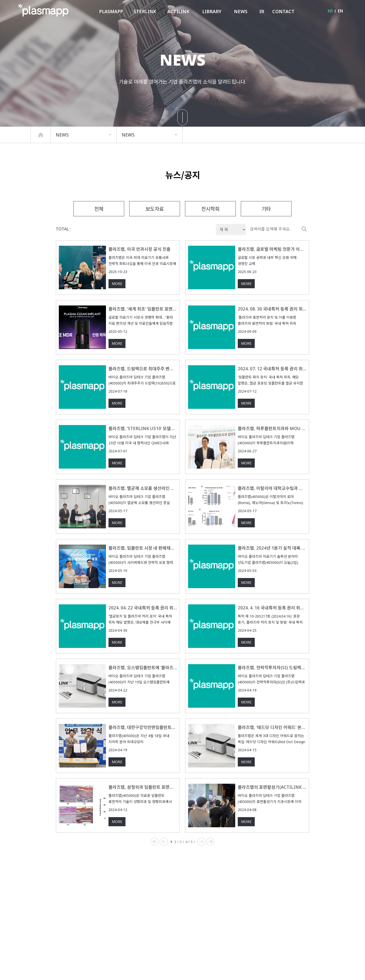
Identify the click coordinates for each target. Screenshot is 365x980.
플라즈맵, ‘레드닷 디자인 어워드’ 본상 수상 (272, 748)
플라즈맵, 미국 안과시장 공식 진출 (143, 269)
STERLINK (145, 11)
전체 (99, 229)
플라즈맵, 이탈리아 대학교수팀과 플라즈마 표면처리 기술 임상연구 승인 (272, 508)
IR (262, 11)
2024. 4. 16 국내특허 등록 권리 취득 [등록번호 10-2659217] (272, 628)
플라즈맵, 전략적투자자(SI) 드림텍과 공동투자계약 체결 (272, 688)
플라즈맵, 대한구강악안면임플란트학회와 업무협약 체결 (143, 748)
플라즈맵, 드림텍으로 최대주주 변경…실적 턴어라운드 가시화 (143, 389)
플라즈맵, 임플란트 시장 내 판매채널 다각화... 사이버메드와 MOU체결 (143, 568)
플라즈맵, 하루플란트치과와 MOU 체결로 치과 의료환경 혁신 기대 (272, 449)
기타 (266, 229)
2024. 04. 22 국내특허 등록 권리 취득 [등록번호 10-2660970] (143, 628)
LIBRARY (212, 11)
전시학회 (210, 229)
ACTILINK (178, 11)
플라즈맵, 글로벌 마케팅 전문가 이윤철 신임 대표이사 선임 (272, 269)
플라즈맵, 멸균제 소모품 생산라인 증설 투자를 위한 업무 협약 (143, 508)
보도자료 (155, 229)
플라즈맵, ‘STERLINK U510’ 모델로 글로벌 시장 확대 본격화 (143, 449)
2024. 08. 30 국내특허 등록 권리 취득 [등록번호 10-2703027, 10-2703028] (272, 329)
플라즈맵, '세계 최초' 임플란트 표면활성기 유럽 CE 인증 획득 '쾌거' (143, 329)
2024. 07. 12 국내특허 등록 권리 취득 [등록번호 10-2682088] (272, 389)
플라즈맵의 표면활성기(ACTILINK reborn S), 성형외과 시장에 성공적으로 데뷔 (272, 807)
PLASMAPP (111, 11)
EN (340, 11)
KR (330, 11)
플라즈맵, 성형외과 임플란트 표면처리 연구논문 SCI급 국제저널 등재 (143, 807)
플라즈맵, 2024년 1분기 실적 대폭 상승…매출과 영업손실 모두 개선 (272, 568)
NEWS (241, 11)
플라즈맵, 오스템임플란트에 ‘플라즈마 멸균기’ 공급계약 (143, 688)
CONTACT (283, 11)
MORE (117, 304)
